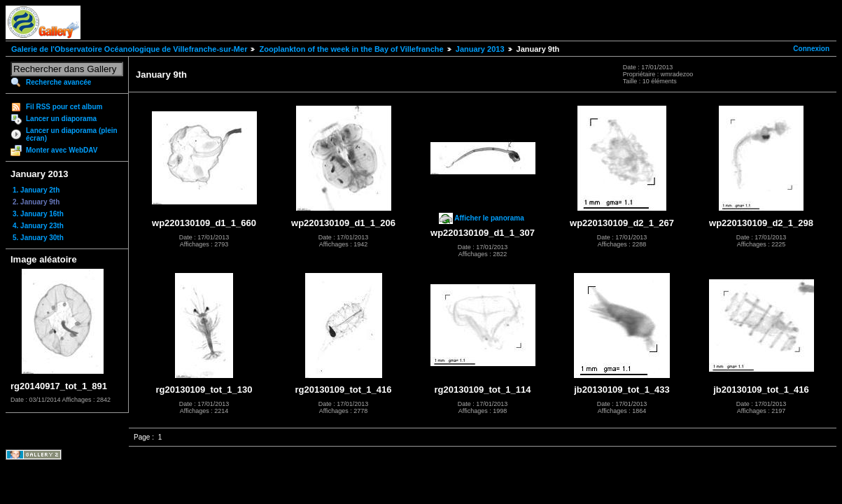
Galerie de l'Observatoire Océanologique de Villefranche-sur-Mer (129, 49)
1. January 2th (36, 190)
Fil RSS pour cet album (64, 107)
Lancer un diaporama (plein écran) (72, 134)
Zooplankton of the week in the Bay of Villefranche (351, 49)
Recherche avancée (58, 82)
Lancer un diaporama (61, 119)
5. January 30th (38, 238)
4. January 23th (38, 226)
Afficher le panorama (489, 218)
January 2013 (480, 49)
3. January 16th (38, 214)
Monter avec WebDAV (62, 150)
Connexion (811, 49)
